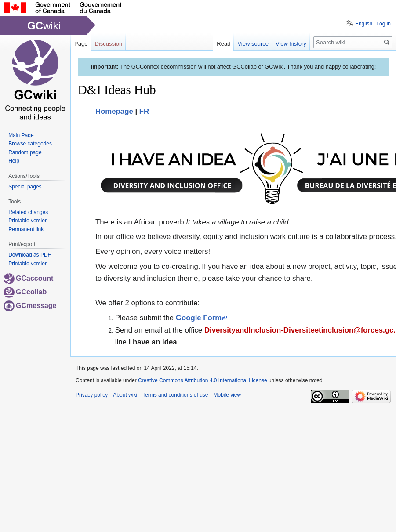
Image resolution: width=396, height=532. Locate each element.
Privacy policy (92, 395)
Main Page (21, 135)
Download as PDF (30, 255)
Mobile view (227, 395)
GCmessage (30, 306)
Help (14, 161)
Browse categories (30, 144)
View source (253, 44)
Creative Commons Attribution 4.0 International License (203, 380)
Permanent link (26, 229)
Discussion (108, 44)
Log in (383, 24)
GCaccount (28, 278)
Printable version (28, 221)
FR (144, 111)
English (364, 24)
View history (291, 44)
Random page (25, 152)
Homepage (114, 111)
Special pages (25, 187)
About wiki (125, 395)
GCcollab (25, 292)
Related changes (28, 212)
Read (223, 44)
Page (81, 44)
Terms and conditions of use (175, 395)
